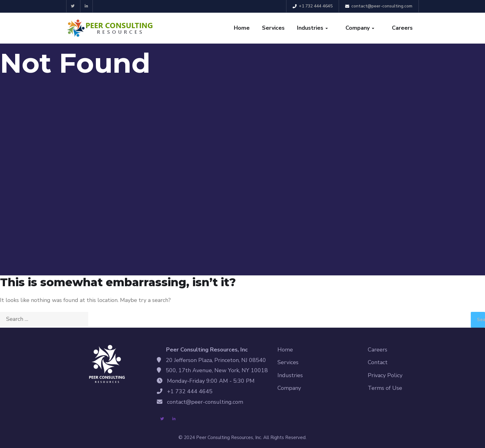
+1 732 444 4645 (313, 6)
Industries (312, 28)
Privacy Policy (385, 375)
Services (273, 28)
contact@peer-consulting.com (379, 6)
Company (360, 28)
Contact (378, 362)
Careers (402, 28)
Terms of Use (385, 388)
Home (242, 28)
